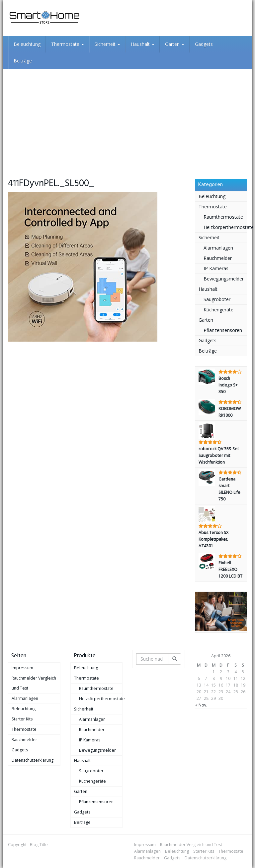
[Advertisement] (127, 119)
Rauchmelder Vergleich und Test (34, 683)
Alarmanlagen (218, 248)
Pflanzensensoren (223, 330)
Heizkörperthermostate (225, 227)
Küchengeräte (218, 310)
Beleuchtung (27, 44)
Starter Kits (22, 719)
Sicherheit (107, 44)
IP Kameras (216, 268)
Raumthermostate (223, 217)
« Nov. (201, 705)
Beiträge (23, 61)
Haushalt (143, 44)
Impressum (22, 668)
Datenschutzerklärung (33, 760)
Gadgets (204, 44)
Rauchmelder (218, 258)
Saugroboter (217, 299)
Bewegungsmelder (224, 279)
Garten (175, 44)
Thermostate (68, 44)
